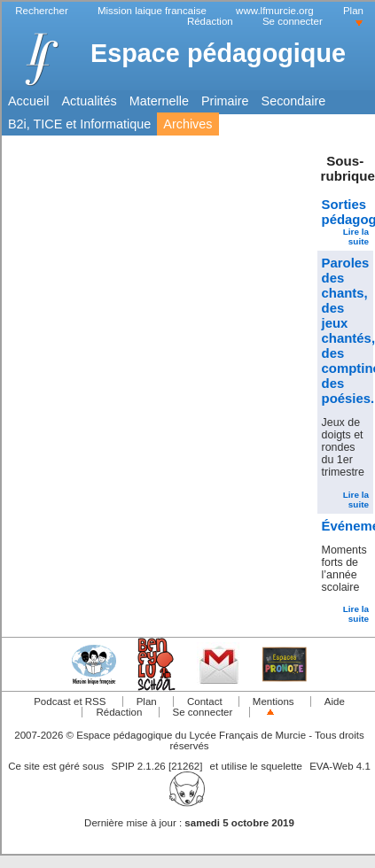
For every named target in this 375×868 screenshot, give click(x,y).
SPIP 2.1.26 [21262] (157, 766)
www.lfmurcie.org (275, 11)
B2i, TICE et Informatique (79, 124)
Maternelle (159, 101)
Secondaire (294, 101)
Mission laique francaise (152, 11)
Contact (205, 701)
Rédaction (210, 21)
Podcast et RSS (70, 701)
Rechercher (42, 11)
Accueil (28, 101)
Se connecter (293, 21)
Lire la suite (356, 236)
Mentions (273, 701)
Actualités (89, 101)
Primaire (225, 101)
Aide (335, 701)
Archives (187, 124)
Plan (353, 11)
